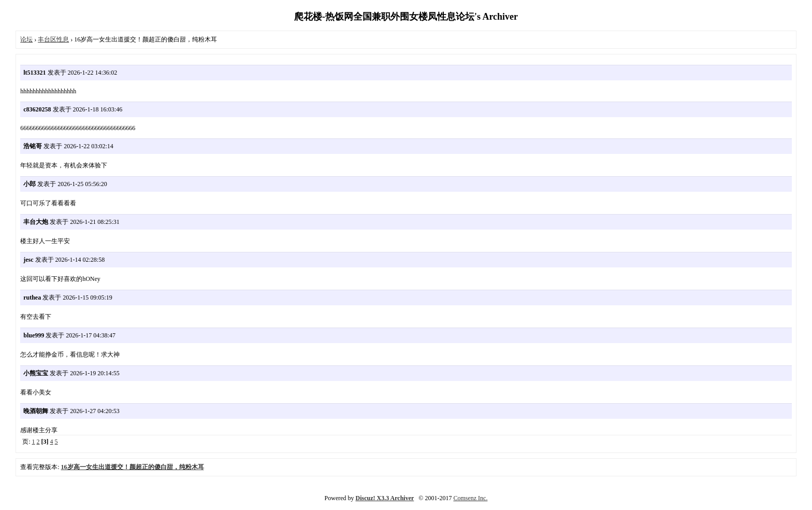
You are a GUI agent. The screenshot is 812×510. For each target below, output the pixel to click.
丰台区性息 (53, 39)
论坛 (26, 39)
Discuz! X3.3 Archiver (385, 498)
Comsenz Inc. (470, 498)
